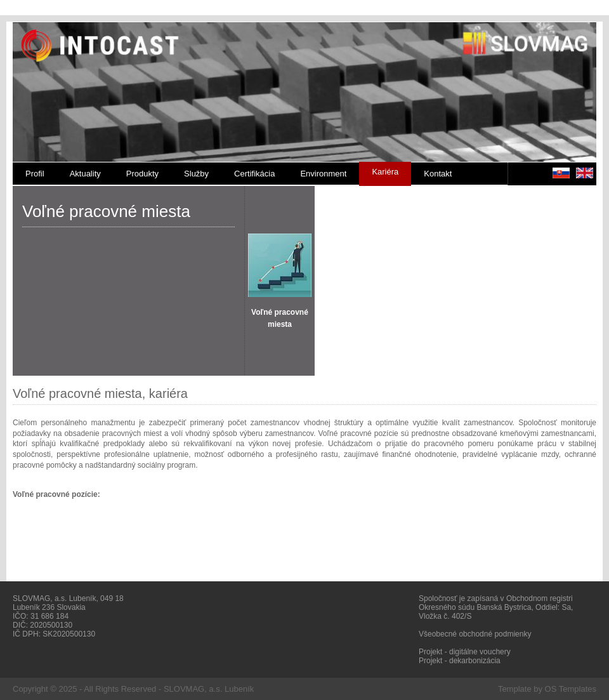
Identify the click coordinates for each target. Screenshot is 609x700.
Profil (35, 174)
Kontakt (438, 174)
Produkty (142, 174)
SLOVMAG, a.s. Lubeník (209, 689)
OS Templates (571, 689)
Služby (196, 174)
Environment (323, 174)
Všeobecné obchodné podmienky (475, 634)
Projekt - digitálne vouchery (465, 652)
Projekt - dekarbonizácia (460, 661)
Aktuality (85, 174)
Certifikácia (254, 174)
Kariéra (385, 172)
